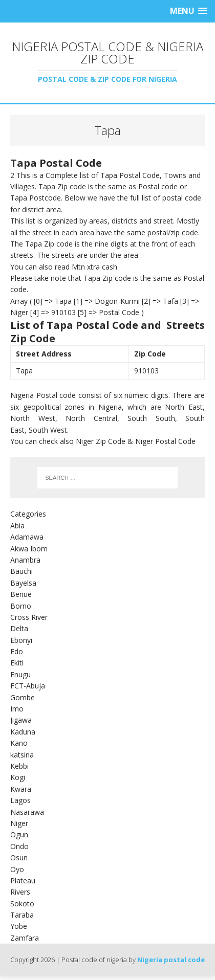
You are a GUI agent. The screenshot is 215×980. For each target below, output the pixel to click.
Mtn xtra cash (94, 267)
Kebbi (19, 766)
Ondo (19, 846)
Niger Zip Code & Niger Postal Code (136, 441)
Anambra (25, 560)
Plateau (23, 881)
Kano (19, 743)
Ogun (19, 834)
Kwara (21, 789)
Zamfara (25, 938)
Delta (19, 628)
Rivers (20, 892)
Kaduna (23, 732)
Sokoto (22, 904)
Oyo (17, 869)
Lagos (20, 800)
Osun (19, 857)
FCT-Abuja (28, 686)
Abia (17, 526)
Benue (21, 594)
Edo (17, 651)
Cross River (29, 617)
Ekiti (17, 663)
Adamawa (27, 537)
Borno (21, 606)
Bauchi (21, 571)
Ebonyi (21, 640)
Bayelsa (23, 583)
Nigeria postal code (171, 960)
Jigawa (21, 720)
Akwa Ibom (29, 549)
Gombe (23, 697)
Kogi (18, 777)
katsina (22, 755)
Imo (17, 709)
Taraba (22, 915)
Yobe (19, 926)
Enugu (20, 674)
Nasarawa (27, 812)
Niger (19, 823)
